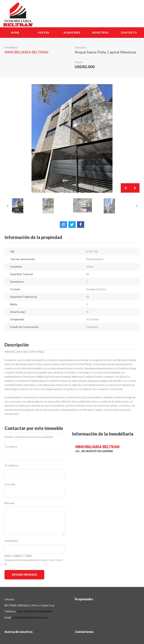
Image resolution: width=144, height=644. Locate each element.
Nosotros (100, 33)
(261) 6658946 (43, 611)
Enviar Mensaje (24, 575)
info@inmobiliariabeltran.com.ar (31, 617)
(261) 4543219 (26, 611)
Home (15, 33)
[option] (72, 138)
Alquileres (72, 33)
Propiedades (84, 599)
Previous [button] (125, 188)
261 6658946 (105, 451)
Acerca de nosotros (19, 632)
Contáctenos (84, 632)
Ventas (43, 33)
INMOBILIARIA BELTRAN (26, 52)
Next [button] (135, 188)
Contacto (129, 33)
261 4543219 (89, 451)
